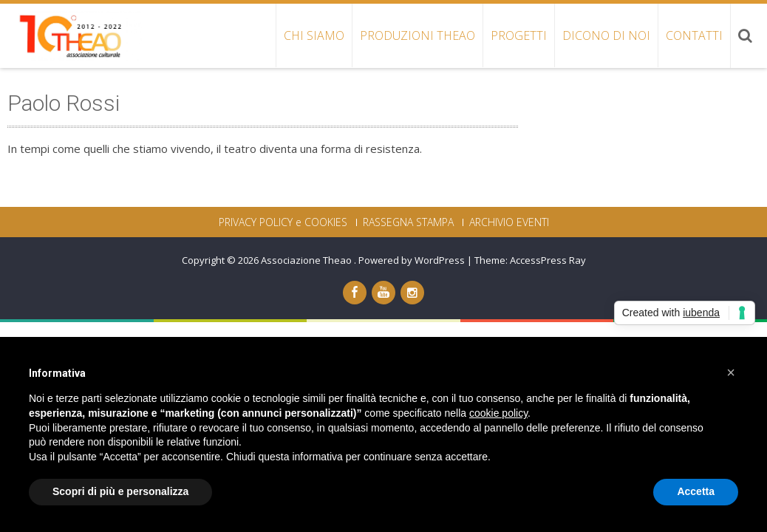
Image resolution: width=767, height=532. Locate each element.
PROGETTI (519, 35)
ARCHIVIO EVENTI (509, 222)
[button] (731, 372)
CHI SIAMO (314, 35)
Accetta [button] (696, 491)
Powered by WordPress (412, 260)
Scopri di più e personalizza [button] (120, 491)
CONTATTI (694, 35)
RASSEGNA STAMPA (408, 222)
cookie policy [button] (498, 413)
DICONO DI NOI (606, 35)
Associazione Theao (307, 260)
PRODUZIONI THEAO (417, 35)
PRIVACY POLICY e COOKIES (283, 222)
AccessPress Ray (548, 260)
